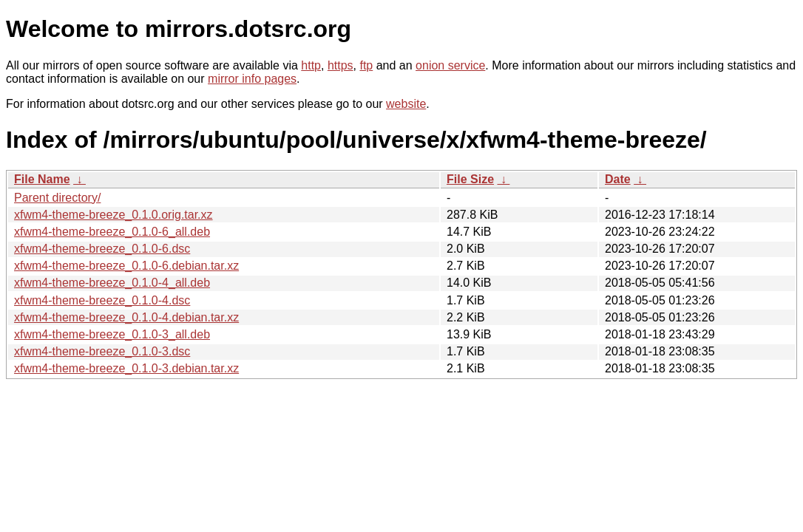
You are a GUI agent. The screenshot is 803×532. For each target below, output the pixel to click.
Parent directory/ (57, 198)
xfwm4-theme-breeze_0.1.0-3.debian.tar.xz (126, 368)
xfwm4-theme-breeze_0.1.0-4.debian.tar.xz (126, 317)
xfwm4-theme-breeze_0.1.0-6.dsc (102, 249)
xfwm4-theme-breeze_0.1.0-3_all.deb (112, 334)
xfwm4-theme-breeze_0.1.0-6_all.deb (112, 232)
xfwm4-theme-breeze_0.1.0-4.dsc (102, 300)
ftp (366, 65)
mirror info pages (252, 79)
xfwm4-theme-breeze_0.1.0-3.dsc (102, 351)
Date (618, 179)
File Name (42, 179)
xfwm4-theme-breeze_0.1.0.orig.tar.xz (113, 215)
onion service (450, 65)
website (406, 104)
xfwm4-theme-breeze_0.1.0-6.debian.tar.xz (126, 266)
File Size (470, 179)
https (340, 65)
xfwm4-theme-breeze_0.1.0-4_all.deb (112, 283)
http (311, 65)
